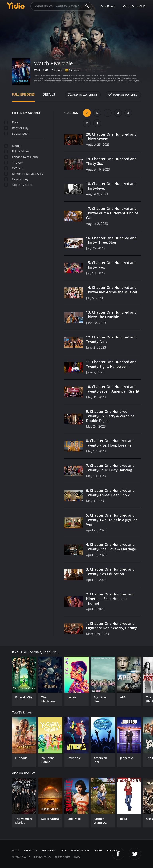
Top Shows (30, 850)
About (98, 850)
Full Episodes (23, 94)
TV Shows (107, 6)
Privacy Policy (43, 857)
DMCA (77, 857)
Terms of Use (63, 857)
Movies (128, 6)
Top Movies (49, 850)
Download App (80, 850)
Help (63, 850)
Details (49, 94)
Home (15, 850)
